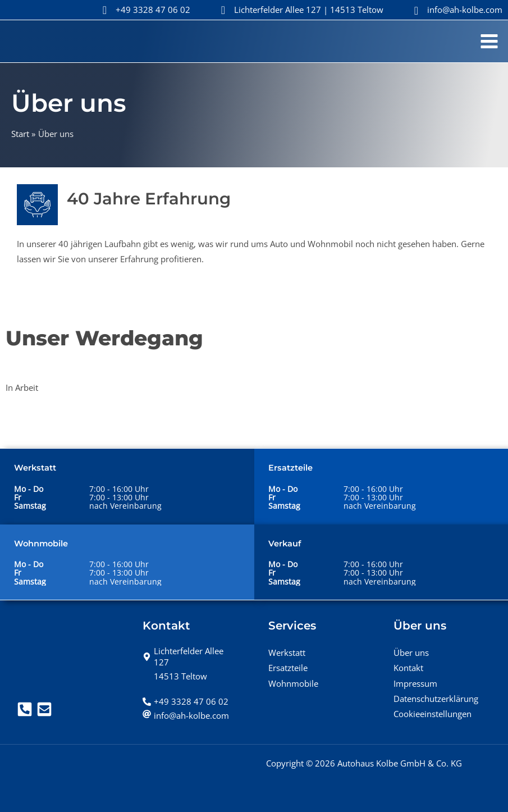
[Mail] (44, 709)
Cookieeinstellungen (433, 714)
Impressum (415, 683)
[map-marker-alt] (191, 656)
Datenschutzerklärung (436, 699)
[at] (186, 715)
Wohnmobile (293, 683)
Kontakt (408, 668)
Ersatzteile (288, 668)
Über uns (411, 653)
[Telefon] (25, 709)
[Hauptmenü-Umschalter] (489, 41)
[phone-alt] (186, 701)
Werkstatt (287, 653)
